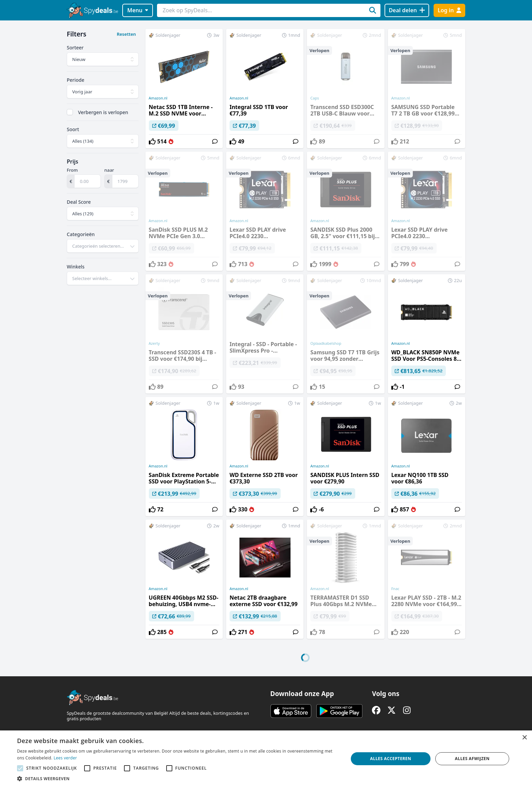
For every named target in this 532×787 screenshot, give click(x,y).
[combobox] (103, 246)
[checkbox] (70, 112)
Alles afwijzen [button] (472, 759)
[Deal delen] (407, 10)
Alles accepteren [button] (391, 759)
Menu (138, 10)
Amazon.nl (158, 98)
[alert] (266, 759)
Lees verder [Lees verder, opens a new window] (65, 758)
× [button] (524, 738)
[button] (178, 778)
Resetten (126, 34)
